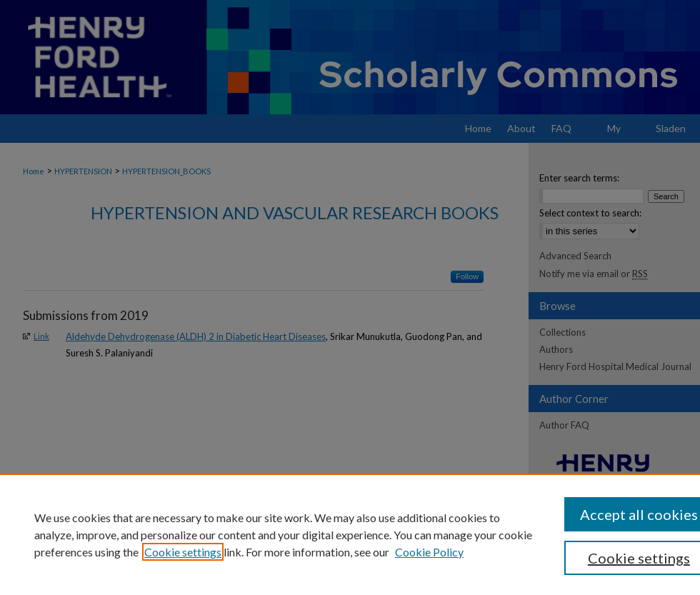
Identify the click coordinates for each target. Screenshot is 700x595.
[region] (350, 534)
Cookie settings (183, 552)
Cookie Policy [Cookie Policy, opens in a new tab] (429, 552)
